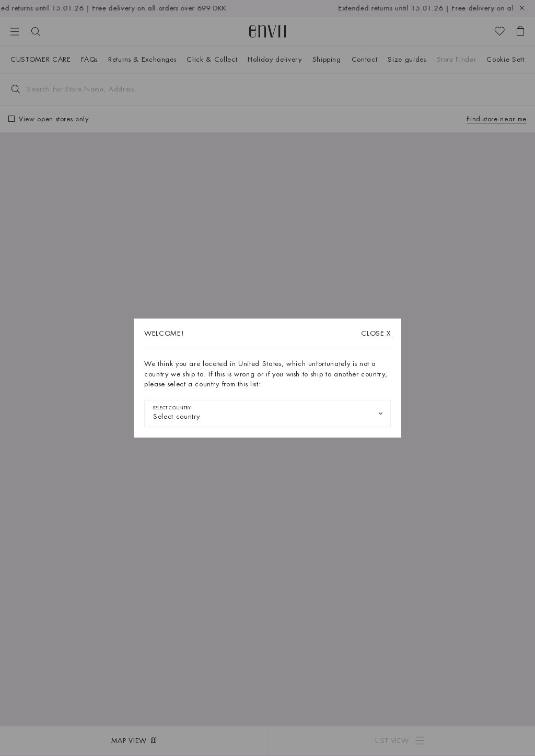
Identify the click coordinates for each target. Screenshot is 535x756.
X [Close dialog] (376, 333)
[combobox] (267, 413)
